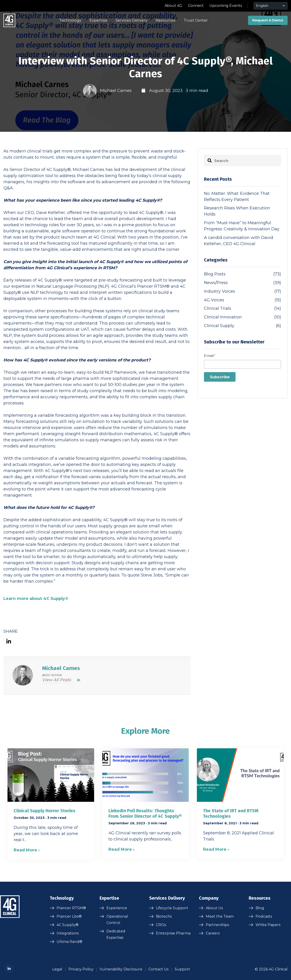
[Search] (242, 160)
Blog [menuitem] (260, 908)
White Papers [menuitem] (268, 925)
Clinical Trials (242, 308)
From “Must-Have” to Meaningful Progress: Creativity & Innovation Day (242, 226)
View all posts (56, 680)
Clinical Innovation (242, 317)
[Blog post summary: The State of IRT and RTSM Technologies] (240, 804)
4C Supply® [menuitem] (68, 925)
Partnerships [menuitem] (217, 925)
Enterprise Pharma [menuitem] (173, 933)
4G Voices (242, 300)
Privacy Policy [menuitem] (81, 969)
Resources (166, 20)
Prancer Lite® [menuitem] (69, 916)
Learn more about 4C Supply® (36, 599)
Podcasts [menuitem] (264, 916)
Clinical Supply (242, 326)
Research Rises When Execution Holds (237, 211)
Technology (70, 20)
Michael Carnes (116, 91)
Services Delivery (131, 20)
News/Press (242, 283)
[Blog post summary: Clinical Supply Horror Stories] (51, 804)
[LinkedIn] (79, 680)
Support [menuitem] (182, 969)
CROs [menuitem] (161, 925)
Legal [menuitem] (57, 969)
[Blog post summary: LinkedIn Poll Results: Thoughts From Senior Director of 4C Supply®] (146, 804)
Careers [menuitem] (213, 933)
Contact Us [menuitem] (158, 969)
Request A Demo (268, 20)
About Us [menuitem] (214, 908)
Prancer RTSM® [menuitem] (71, 908)
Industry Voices (242, 291)
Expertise (98, 20)
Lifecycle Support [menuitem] (172, 908)
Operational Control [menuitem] (117, 920)
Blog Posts (242, 274)
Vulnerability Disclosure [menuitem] (121, 969)
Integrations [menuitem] (68, 933)
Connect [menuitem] (196, 6)
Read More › (27, 850)
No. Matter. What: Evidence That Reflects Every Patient (237, 197)
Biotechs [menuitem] (164, 916)
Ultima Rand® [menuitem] (69, 942)
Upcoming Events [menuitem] (226, 6)
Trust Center (196, 20)
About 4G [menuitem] (173, 6)
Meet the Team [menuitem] (220, 916)
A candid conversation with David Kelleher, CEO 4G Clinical (238, 241)
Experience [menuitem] (117, 908)
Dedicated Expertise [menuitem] (116, 934)
